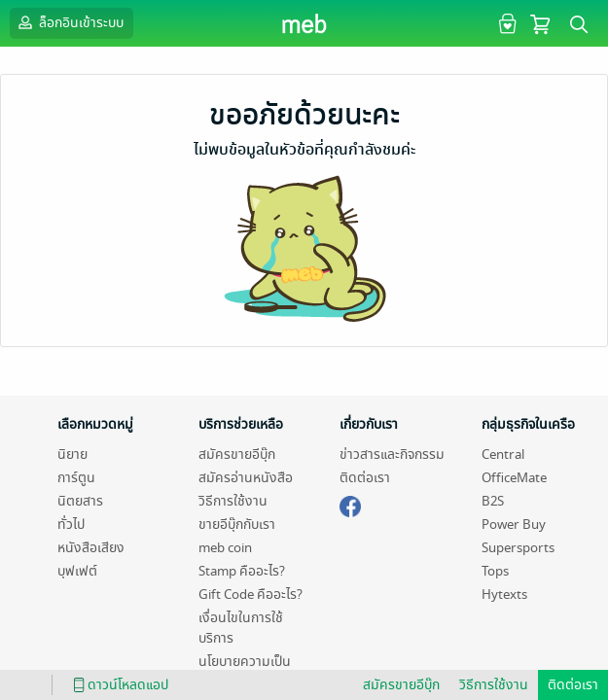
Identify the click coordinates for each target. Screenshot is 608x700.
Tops (495, 571)
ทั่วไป (71, 525)
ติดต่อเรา (365, 478)
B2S (493, 501)
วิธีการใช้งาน (233, 501)
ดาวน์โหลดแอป (118, 685)
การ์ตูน (76, 478)
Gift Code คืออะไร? (250, 595)
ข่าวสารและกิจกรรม (392, 455)
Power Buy (514, 525)
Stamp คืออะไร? (242, 571)
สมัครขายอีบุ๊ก (237, 455)
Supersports (518, 548)
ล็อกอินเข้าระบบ (69, 22)
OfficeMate (514, 478)
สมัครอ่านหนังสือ (246, 478)
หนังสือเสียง (91, 548)
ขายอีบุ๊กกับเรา (237, 525)
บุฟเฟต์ (77, 571)
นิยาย (72, 455)
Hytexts (504, 595)
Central (503, 455)
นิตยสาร (80, 501)
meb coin (225, 548)
